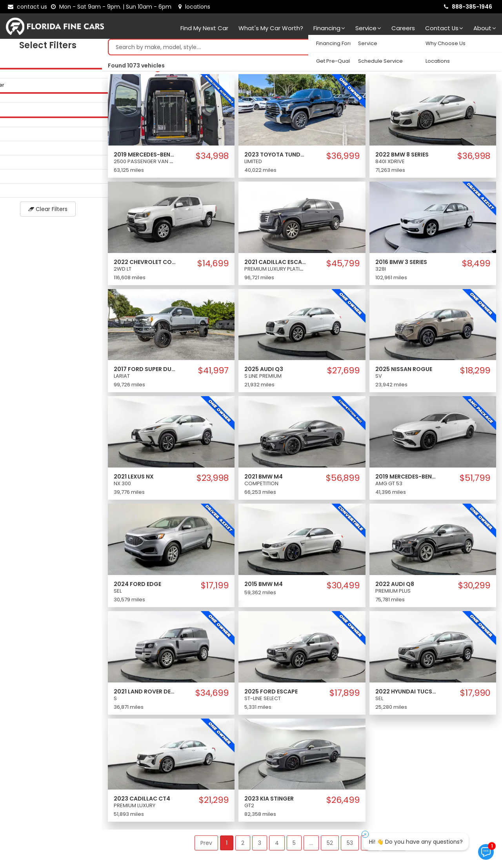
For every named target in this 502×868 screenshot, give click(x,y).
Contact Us (444, 28)
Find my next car (204, 28)
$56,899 (343, 480)
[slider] (8, 70)
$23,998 (213, 480)
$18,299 (475, 373)
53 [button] (350, 845)
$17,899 (345, 695)
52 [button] (330, 845)
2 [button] (243, 845)
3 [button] (260, 845)
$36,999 (343, 158)
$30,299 (474, 588)
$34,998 (212, 158)
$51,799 (475, 480)
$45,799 (343, 266)
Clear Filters (51, 211)
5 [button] (294, 845)
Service (368, 28)
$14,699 (213, 266)
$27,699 (343, 373)
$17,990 (475, 695)
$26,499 (343, 802)
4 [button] (277, 845)
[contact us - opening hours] (113, 7)
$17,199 (215, 588)
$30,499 (343, 588)
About (485, 28)
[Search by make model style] (294, 49)
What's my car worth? (271, 28)
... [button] (311, 845)
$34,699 (212, 695)
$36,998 (474, 158)
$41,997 (213, 373)
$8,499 (476, 266)
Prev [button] (206, 845)
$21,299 (214, 802)
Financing (329, 28)
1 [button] (227, 845)
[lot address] (194, 7)
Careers (403, 28)
